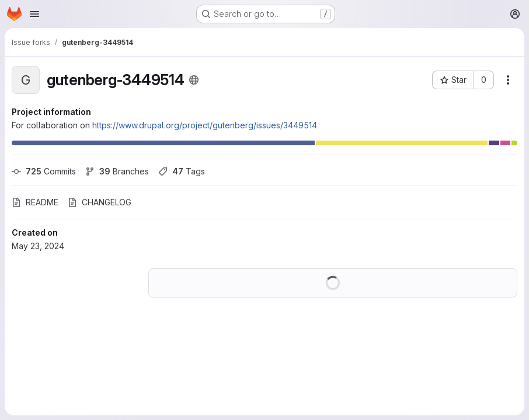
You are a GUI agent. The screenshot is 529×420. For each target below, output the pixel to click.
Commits (44, 171)
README (35, 202)
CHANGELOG (100, 202)
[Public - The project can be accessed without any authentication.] (194, 80)
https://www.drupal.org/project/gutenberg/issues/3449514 (205, 125)
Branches (117, 171)
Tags (182, 171)
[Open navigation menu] (34, 14)
